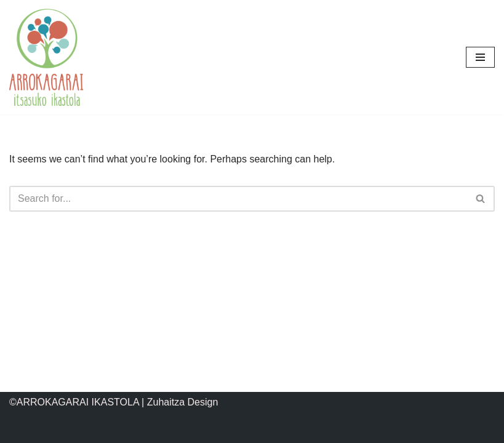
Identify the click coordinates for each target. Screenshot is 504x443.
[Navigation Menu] (480, 57)
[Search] (238, 199)
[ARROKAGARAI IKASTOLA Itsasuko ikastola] (46, 57)
